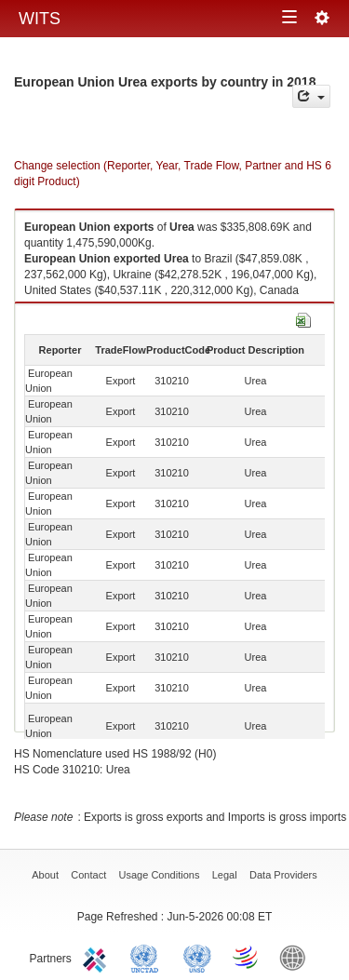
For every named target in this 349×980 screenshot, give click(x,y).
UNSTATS (197, 957)
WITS (40, 19)
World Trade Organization (247, 957)
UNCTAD (148, 957)
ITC (98, 957)
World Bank (297, 957)
